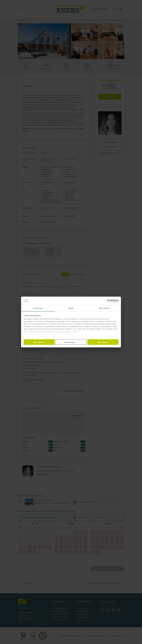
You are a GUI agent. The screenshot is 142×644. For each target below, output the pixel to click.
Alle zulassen (103, 342)
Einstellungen (71, 342)
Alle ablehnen (39, 342)
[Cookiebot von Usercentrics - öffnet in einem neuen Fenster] (109, 301)
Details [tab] (71, 308)
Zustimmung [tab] (38, 308)
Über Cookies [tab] (104, 308)
